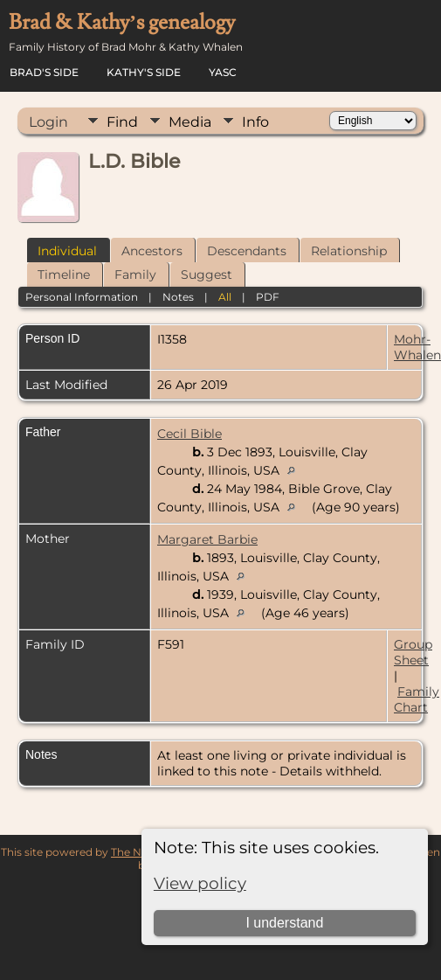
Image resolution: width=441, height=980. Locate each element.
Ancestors (152, 251)
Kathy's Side (144, 72)
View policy (200, 883)
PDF (268, 297)
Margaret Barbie (207, 539)
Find (122, 122)
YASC (223, 72)
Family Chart (417, 699)
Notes (178, 297)
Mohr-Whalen (417, 347)
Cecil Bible (189, 434)
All (225, 297)
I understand (284, 923)
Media (190, 122)
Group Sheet (413, 652)
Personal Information (82, 297)
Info (255, 122)
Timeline (64, 275)
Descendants (247, 251)
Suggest (207, 275)
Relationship (349, 251)
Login (48, 122)
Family (135, 275)
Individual (67, 251)
